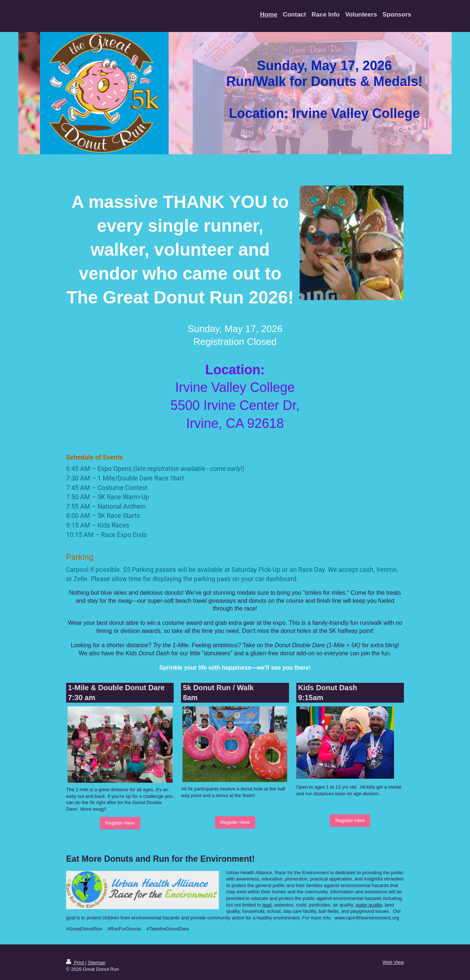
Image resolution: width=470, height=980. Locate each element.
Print (76, 963)
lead (267, 905)
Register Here (120, 823)
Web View (393, 962)
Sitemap (97, 963)
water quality (369, 905)
